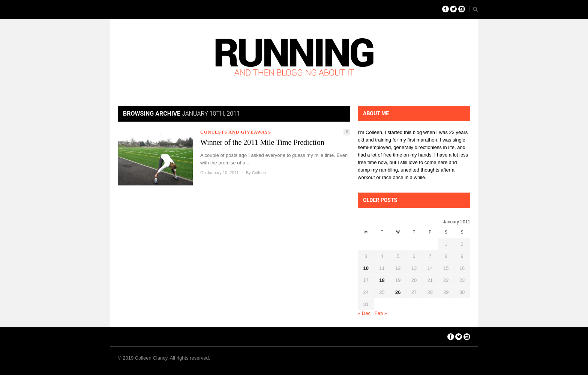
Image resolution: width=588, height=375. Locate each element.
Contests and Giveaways (236, 132)
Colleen (259, 173)
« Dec (364, 313)
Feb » (381, 313)
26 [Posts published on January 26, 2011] (398, 292)
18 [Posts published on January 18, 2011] (382, 280)
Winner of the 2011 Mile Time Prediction (262, 142)
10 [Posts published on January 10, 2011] (366, 268)
